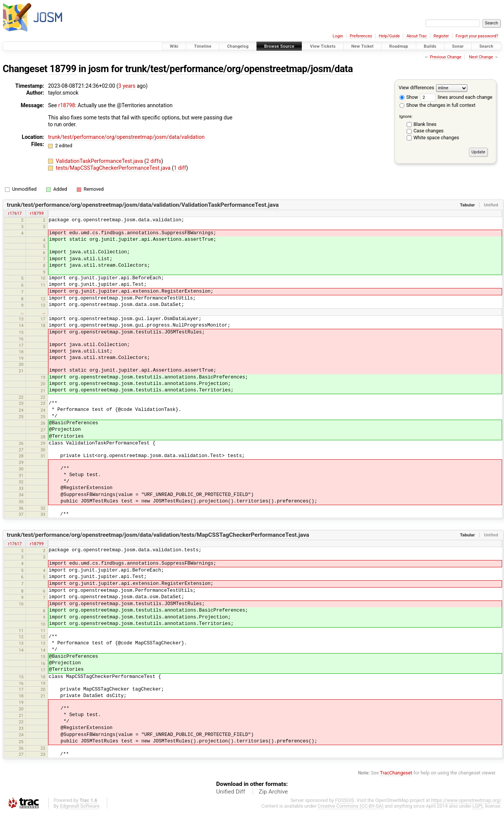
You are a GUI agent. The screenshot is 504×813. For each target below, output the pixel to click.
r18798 (67, 105)
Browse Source (279, 46)
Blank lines (425, 124)
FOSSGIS (345, 800)
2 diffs (154, 161)
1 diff (180, 168)
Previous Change (446, 57)
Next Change (481, 57)
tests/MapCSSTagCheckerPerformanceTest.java (114, 168)
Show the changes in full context (437, 105)
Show (409, 97)
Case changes (429, 131)
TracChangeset (396, 773)
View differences (416, 88)
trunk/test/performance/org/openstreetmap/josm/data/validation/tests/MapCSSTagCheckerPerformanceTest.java (158, 535)
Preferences (361, 36)
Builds (430, 46)
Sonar (458, 46)
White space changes (436, 138)
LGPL (478, 806)
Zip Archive (273, 792)
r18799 (37, 213)
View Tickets (323, 46)
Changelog (238, 46)
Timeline (203, 46)
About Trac (417, 36)
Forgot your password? (477, 36)
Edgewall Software (80, 806)
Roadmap (399, 46)
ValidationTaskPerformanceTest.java (100, 161)
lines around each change (456, 97)
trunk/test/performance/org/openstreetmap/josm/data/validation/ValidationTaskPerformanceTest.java (143, 205)
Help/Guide (389, 36)
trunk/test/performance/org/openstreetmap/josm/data (239, 69)
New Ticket (363, 46)
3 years (127, 86)
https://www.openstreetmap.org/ (466, 800)
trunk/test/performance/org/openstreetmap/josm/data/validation (126, 137)
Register (441, 36)
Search (486, 46)
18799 (63, 69)
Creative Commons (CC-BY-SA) (351, 806)
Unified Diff (231, 792)
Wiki (174, 46)
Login (338, 36)
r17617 (15, 213)
